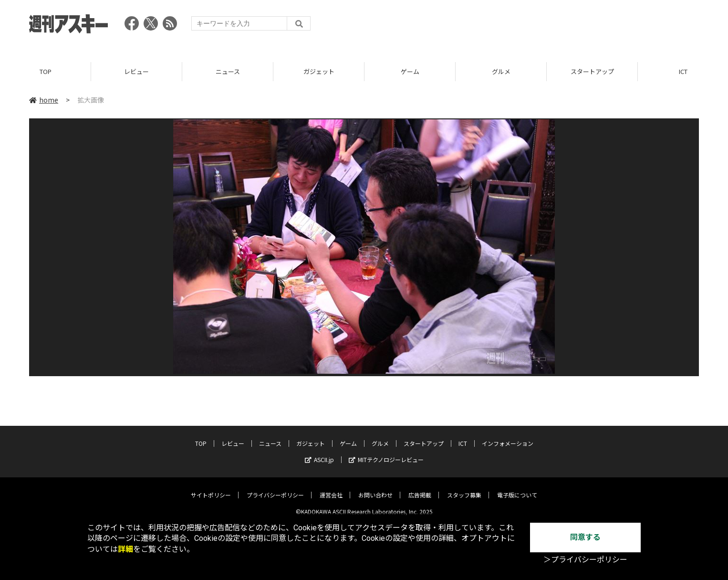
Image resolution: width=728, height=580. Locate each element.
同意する (585, 537)
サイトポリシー (211, 488)
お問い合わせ (375, 488)
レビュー (136, 71)
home (44, 100)
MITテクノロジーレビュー (386, 453)
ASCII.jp (319, 453)
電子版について (517, 488)
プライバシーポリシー (275, 488)
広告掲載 (420, 488)
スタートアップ (592, 71)
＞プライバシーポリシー (585, 560)
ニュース (228, 71)
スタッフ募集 (464, 488)
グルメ (501, 71)
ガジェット (319, 71)
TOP (46, 71)
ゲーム (410, 71)
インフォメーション (508, 437)
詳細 (125, 549)
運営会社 (331, 488)
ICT (463, 437)
